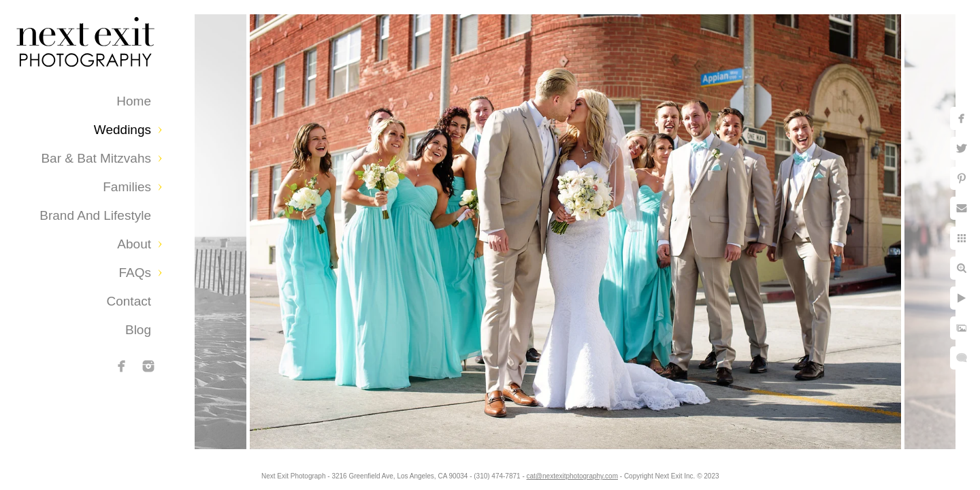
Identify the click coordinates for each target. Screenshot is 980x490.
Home (134, 101)
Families (127, 187)
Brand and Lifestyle (95, 215)
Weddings (122, 130)
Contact (129, 301)
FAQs (135, 273)
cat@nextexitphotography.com (572, 476)
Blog (138, 330)
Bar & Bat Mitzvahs (96, 158)
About (134, 244)
